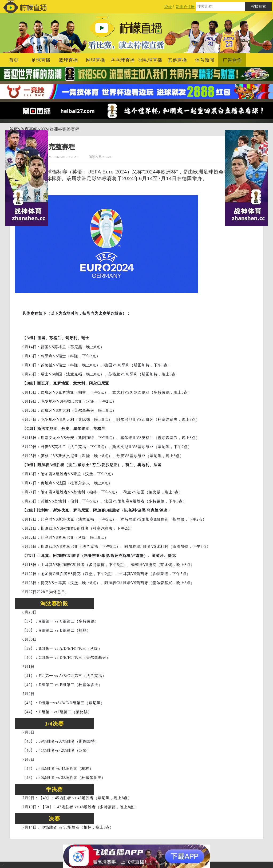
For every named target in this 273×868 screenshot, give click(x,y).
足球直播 (41, 60)
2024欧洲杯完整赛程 (60, 129)
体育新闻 (205, 60)
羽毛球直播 (150, 60)
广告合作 (232, 60)
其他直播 (177, 60)
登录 (168, 7)
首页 (14, 60)
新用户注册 (185, 7)
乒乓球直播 (123, 60)
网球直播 (96, 60)
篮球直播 (68, 60)
